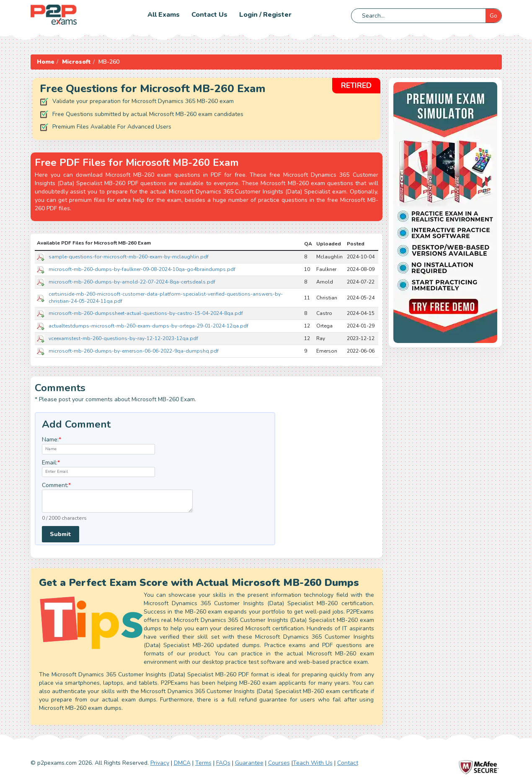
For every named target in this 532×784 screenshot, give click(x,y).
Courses (279, 763)
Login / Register (265, 15)
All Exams (164, 15)
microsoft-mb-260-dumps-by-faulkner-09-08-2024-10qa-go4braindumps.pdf (142, 269)
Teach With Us (313, 763)
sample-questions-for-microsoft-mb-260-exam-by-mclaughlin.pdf (129, 257)
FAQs (223, 763)
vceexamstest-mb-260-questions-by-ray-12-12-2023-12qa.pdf (123, 338)
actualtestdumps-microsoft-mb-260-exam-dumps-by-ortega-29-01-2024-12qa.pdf (148, 326)
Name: (52, 440)
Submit (61, 534)
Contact (348, 763)
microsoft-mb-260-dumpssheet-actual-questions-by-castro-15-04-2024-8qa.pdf (146, 313)
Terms (203, 763)
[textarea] (117, 501)
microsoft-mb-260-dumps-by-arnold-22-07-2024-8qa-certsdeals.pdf (132, 282)
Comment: (56, 485)
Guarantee (249, 763)
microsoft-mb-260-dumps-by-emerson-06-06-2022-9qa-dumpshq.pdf (134, 351)
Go (493, 16)
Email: (51, 463)
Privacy (160, 763)
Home (46, 62)
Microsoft (76, 62)
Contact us (209, 15)
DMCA (182, 763)
